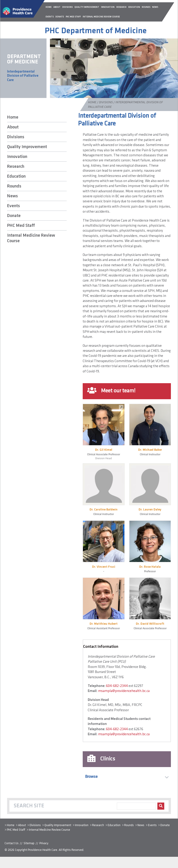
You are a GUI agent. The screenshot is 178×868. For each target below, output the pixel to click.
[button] (127, 777)
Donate (14, 216)
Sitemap (29, 843)
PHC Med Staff (21, 226)
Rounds (14, 186)
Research (16, 167)
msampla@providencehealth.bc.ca (124, 691)
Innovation (17, 157)
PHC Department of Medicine (96, 31)
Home (92, 102)
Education (16, 176)
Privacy (44, 843)
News (12, 196)
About (13, 127)
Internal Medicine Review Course (31, 238)
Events (14, 206)
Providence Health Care (42, 850)
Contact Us (12, 843)
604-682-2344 (117, 686)
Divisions (106, 102)
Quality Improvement (27, 147)
